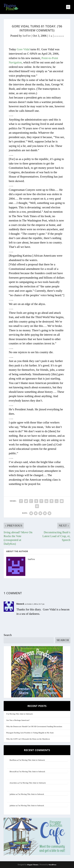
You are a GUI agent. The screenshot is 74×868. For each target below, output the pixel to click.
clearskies (13, 783)
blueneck (20, 604)
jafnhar (12, 794)
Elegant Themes (33, 865)
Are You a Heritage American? (18, 720)
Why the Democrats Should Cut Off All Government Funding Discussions (34, 727)
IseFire (27, 36)
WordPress (52, 865)
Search (8, 635)
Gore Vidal (23, 49)
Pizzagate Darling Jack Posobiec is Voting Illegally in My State (30, 733)
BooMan (13, 760)
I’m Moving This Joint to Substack (19, 714)
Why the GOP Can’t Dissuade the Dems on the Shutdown (28, 739)
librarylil (13, 772)
